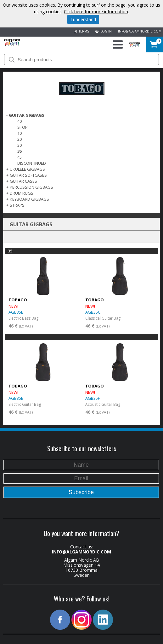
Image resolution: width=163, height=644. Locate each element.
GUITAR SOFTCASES (28, 175)
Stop (22, 127)
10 (20, 133)
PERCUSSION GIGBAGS (31, 187)
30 (20, 145)
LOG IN (104, 31)
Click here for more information (96, 12)
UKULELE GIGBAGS (27, 169)
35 (20, 151)
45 (20, 157)
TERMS (81, 31)
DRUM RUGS (22, 193)
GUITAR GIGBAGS (27, 115)
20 (20, 139)
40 (20, 121)
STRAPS (17, 205)
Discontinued (32, 163)
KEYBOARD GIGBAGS (29, 199)
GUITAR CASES (23, 181)
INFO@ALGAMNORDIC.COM (140, 31)
